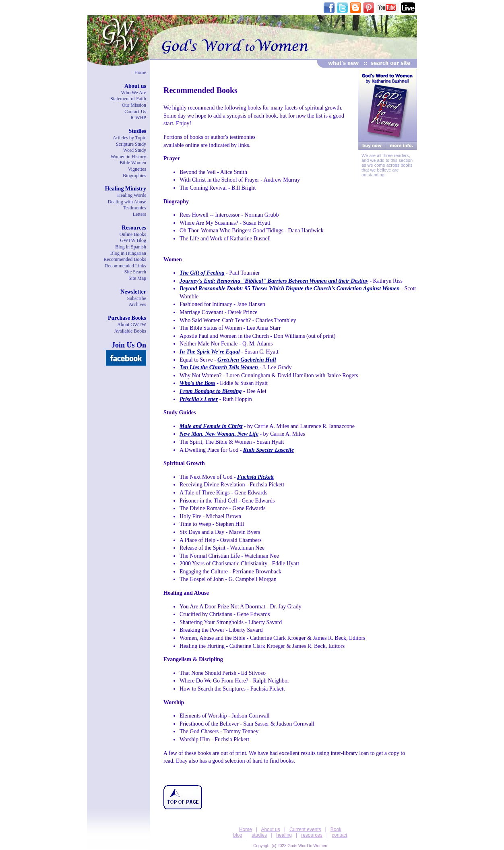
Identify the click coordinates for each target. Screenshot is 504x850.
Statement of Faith (128, 99)
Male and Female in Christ (211, 426)
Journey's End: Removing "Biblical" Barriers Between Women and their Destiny (274, 281)
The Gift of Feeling (202, 273)
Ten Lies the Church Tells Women (219, 367)
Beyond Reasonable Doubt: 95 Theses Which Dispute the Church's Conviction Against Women (290, 289)
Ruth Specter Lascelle (269, 450)
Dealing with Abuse (127, 202)
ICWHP (138, 118)
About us (270, 829)
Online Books (133, 234)
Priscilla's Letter (199, 399)
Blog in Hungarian (128, 253)
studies (259, 835)
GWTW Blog (133, 240)
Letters (139, 214)
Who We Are (134, 93)
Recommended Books (125, 259)
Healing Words (132, 195)
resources (312, 835)
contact (340, 835)
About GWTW (132, 325)
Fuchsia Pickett (255, 477)
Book (336, 829)
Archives (137, 304)
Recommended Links (126, 266)
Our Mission (134, 105)
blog (238, 835)
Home (140, 72)
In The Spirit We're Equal (210, 352)
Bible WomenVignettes (133, 166)
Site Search (135, 272)
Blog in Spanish (131, 247)
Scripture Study (131, 144)
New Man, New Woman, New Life (219, 434)
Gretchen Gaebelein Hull (247, 360)
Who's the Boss (197, 383)
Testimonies (134, 208)
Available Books (130, 331)
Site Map (137, 278)
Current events (305, 829)
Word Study (135, 150)
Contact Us (135, 112)
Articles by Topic (129, 138)
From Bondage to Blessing (211, 391)
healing (284, 835)
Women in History (128, 157)
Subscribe (137, 298)
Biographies (134, 176)
